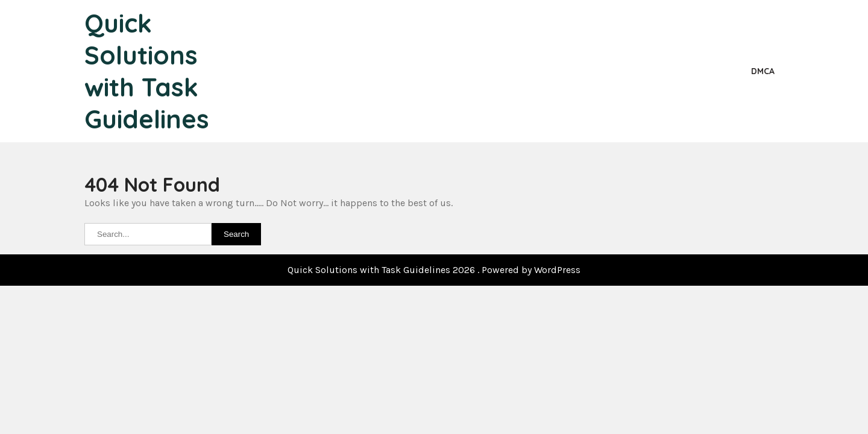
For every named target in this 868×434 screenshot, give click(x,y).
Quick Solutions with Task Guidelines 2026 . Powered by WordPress (434, 270)
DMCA (763, 71)
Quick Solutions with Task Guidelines (147, 71)
